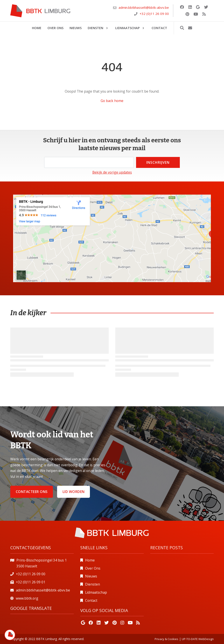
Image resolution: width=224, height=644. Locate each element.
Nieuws (91, 576)
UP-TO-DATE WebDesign (198, 639)
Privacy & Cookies (166, 639)
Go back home (112, 101)
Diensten (93, 584)
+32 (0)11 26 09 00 (154, 14)
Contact (91, 600)
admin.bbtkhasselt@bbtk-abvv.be (144, 7)
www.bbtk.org (27, 598)
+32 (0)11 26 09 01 (31, 582)
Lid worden (74, 492)
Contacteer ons (32, 492)
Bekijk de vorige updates (112, 172)
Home (90, 560)
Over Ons (93, 568)
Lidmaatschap (96, 592)
